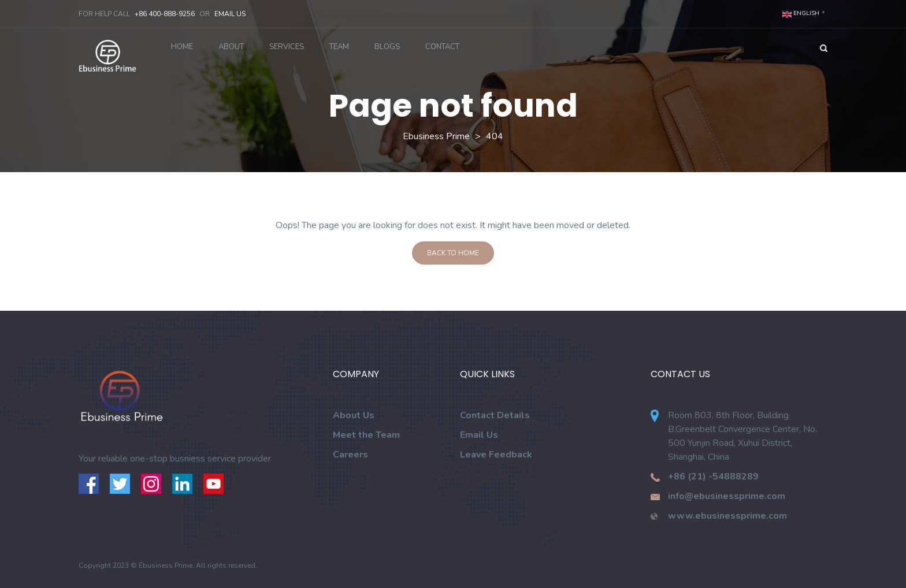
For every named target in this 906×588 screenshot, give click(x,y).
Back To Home (453, 253)
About (231, 47)
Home (182, 47)
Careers (350, 455)
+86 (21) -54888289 (713, 477)
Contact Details (495, 415)
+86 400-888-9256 (165, 14)
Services (287, 47)
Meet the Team (366, 435)
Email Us (230, 14)
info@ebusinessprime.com (727, 496)
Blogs (387, 47)
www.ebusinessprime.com (727, 516)
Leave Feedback (496, 455)
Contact (442, 47)
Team (339, 47)
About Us (354, 415)
